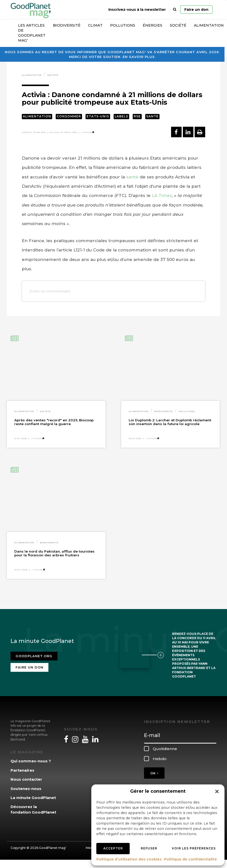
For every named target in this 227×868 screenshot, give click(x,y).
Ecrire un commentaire (50, 291)
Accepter (113, 848)
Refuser (149, 848)
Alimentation (32, 75)
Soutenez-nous (26, 789)
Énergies (153, 25)
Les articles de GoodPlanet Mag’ (32, 33)
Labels (121, 116)
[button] (217, 791)
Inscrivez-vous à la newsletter (137, 10)
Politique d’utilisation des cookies (129, 859)
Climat (95, 25)
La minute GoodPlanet (33, 798)
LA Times (162, 195)
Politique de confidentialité (191, 859)
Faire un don (196, 10)
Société (178, 25)
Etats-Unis (98, 116)
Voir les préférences (194, 848)
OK (154, 773)
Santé (152, 116)
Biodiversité (67, 25)
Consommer (69, 116)
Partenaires (22, 770)
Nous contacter (26, 779)
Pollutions (123, 25)
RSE (137, 116)
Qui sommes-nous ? (31, 761)
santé (132, 177)
